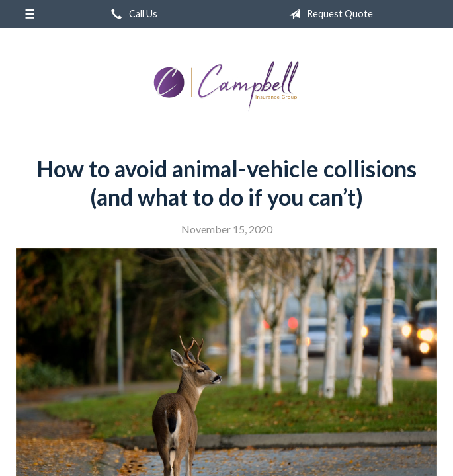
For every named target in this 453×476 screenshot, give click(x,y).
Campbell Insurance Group (227, 87)
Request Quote (328, 14)
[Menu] (29, 14)
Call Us (132, 14)
